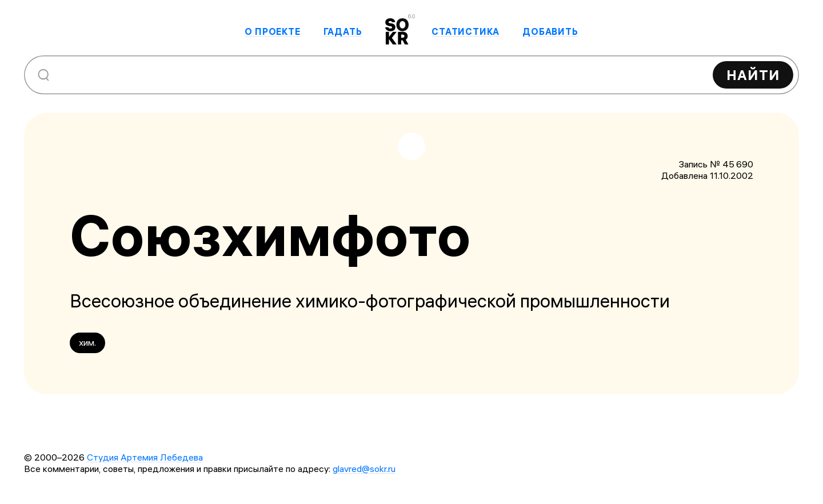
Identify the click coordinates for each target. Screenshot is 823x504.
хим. (87, 342)
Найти (753, 75)
